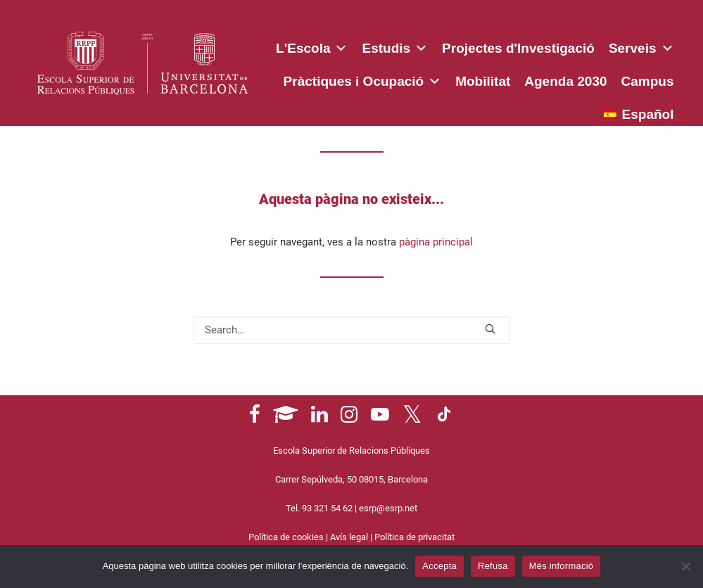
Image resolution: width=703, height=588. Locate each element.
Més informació (562, 566)
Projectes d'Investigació (518, 48)
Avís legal (349, 537)
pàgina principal (436, 242)
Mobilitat (483, 81)
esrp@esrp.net (388, 508)
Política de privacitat (414, 537)
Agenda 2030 (565, 81)
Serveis (641, 46)
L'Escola (312, 46)
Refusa (493, 566)
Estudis (395, 46)
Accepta (439, 566)
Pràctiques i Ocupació (363, 79)
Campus (648, 81)
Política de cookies (286, 537)
